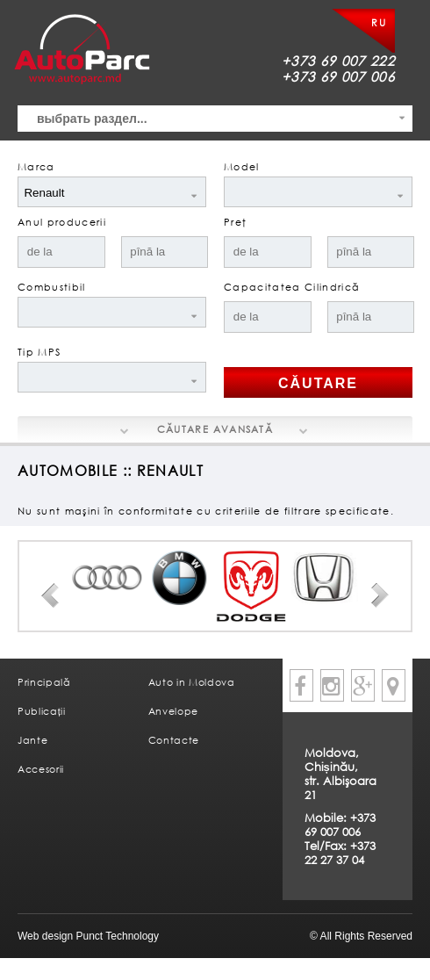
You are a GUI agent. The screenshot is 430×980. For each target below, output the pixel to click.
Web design (45, 936)
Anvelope (173, 711)
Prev (50, 595)
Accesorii (41, 769)
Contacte (174, 740)
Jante (32, 740)
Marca (36, 166)
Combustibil (52, 287)
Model (242, 166)
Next (380, 595)
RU (379, 22)
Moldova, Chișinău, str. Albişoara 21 (340, 774)
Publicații (42, 711)
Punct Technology (116, 936)
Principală (44, 682)
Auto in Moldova (192, 682)
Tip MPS (39, 352)
